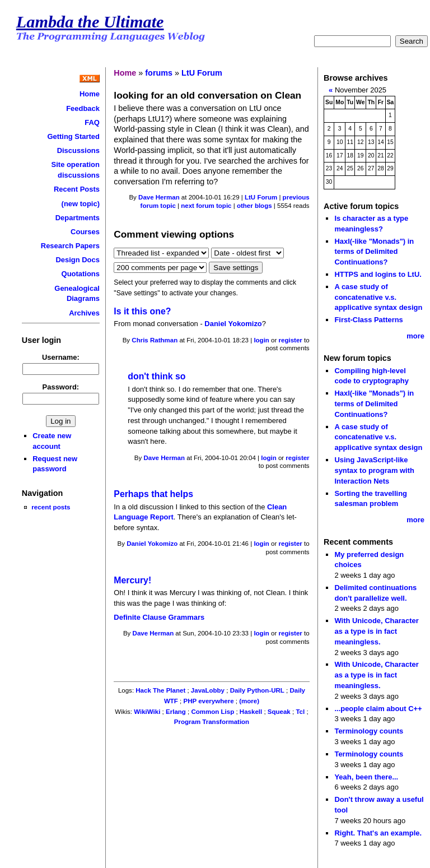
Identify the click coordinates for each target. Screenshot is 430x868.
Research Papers (70, 246)
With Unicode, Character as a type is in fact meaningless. (376, 631)
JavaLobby (208, 690)
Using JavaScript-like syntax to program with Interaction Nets (374, 470)
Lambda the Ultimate (90, 22)
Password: (61, 387)
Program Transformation (212, 722)
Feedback (83, 108)
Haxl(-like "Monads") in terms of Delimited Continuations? (374, 252)
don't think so (156, 376)
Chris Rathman (155, 340)
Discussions (78, 150)
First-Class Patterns (368, 320)
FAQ (92, 122)
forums (159, 73)
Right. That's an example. (378, 833)
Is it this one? (142, 311)
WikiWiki (147, 712)
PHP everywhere (208, 701)
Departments (78, 218)
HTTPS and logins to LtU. (378, 274)
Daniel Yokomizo (233, 324)
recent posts (51, 507)
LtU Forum (202, 73)
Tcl (300, 712)
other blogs (254, 206)
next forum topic (206, 206)
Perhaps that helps (153, 494)
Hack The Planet (160, 690)
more (415, 336)
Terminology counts (369, 731)
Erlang (176, 712)
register (291, 340)
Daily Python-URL (257, 690)
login (261, 340)
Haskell (251, 712)
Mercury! (132, 580)
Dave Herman (159, 197)
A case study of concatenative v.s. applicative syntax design (378, 297)
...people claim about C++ (378, 709)
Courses (85, 232)
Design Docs (77, 260)
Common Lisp (212, 712)
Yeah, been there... (366, 777)
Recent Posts (77, 189)
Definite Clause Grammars (159, 617)
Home (90, 94)
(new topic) (81, 204)
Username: (61, 357)
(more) (249, 701)
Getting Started (73, 136)
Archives (84, 313)
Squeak (279, 712)
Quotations (81, 274)
